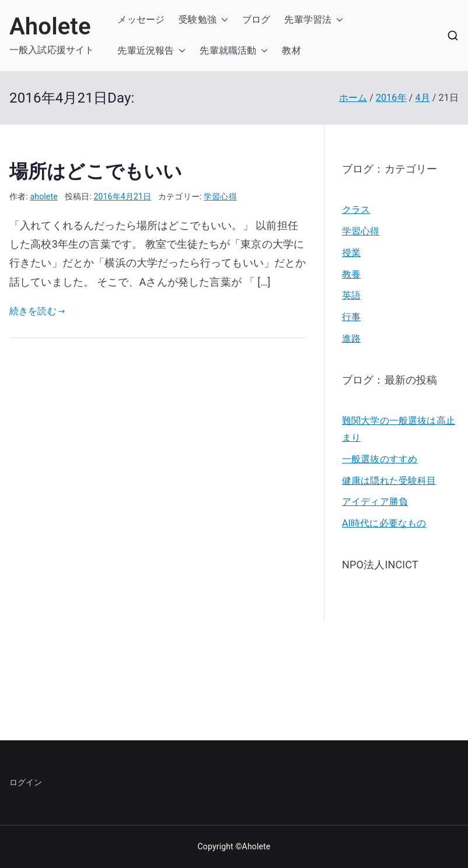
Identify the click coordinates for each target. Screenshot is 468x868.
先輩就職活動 (228, 50)
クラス (356, 210)
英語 (351, 295)
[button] (222, 20)
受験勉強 (198, 20)
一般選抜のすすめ (380, 459)
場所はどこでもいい (96, 171)
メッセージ (141, 20)
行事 (351, 317)
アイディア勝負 (375, 502)
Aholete (50, 27)
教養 (351, 274)
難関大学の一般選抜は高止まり (399, 429)
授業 (351, 253)
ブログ (256, 20)
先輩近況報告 (146, 50)
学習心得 (220, 196)
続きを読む (37, 311)
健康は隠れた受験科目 (389, 481)
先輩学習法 (308, 20)
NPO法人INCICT (380, 565)
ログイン (26, 782)
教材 (291, 50)
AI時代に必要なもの (384, 523)
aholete (44, 196)
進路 (351, 338)
